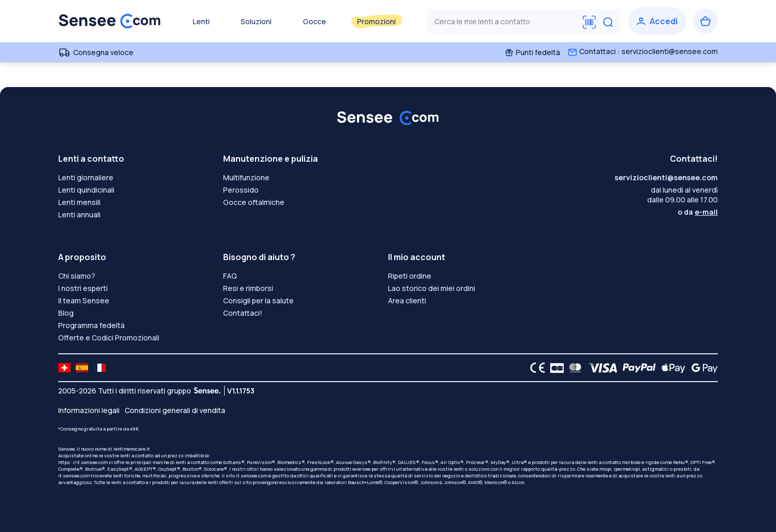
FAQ (230, 276)
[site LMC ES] (82, 368)
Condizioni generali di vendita (175, 410)
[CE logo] (535, 368)
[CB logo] (554, 368)
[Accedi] (657, 21)
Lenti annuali (79, 214)
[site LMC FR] (99, 368)
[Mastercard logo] (573, 368)
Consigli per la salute (258, 301)
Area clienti (407, 301)
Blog (66, 313)
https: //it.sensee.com (83, 462)
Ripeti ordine (410, 276)
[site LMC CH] (64, 368)
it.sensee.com (74, 476)
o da (698, 212)
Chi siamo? (77, 276)
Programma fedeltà (91, 325)
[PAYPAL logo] (637, 368)
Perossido (241, 190)
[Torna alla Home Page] (110, 21)
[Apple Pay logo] (671, 368)
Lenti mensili (79, 202)
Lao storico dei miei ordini (432, 288)
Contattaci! (243, 313)
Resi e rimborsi (248, 288)
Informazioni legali (89, 410)
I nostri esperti (83, 288)
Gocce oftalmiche (254, 202)
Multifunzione (246, 177)
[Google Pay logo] (702, 368)
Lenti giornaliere (86, 177)
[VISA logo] (600, 368)
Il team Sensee (84, 301)
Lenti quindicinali (86, 190)
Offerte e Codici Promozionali (109, 338)
